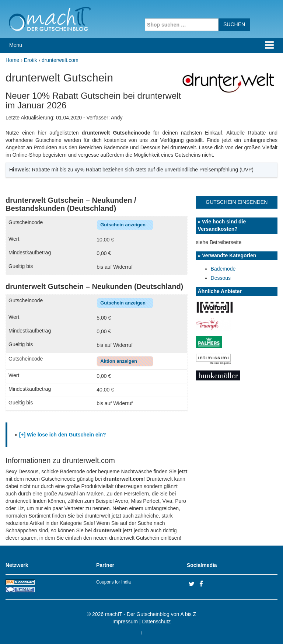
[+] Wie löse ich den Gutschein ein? (63, 435)
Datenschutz (156, 622)
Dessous (221, 278)
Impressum (125, 622)
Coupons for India (113, 582)
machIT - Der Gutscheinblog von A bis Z (151, 614)
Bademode (223, 269)
